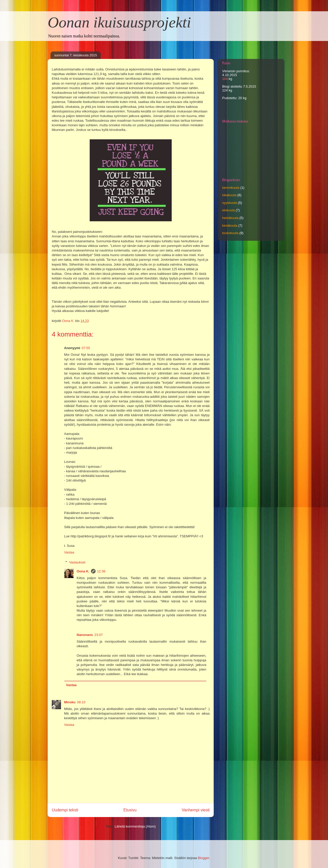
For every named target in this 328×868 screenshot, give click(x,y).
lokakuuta (229, 195)
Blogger (203, 858)
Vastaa (69, 552)
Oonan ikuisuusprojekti (119, 22)
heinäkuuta (230, 218)
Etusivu (130, 810)
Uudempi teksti (65, 810)
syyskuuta (230, 203)
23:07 (99, 635)
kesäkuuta (230, 226)
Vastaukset (77, 562)
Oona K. (83, 571)
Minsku (70, 702)
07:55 (86, 348)
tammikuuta (231, 188)
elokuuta (228, 210)
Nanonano (85, 635)
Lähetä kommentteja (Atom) (135, 826)
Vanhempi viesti (196, 810)
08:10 (81, 702)
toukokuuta (230, 233)
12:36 (101, 571)
